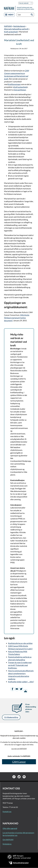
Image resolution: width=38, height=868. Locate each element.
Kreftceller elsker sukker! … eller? (21, 682)
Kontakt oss (7, 812)
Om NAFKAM (8, 840)
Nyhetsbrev (7, 844)
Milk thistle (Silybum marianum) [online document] (17, 318)
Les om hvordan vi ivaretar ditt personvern (18, 833)
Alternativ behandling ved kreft (16, 29)
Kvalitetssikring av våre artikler (20, 643)
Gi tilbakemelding (11, 717)
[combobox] (25, 15)
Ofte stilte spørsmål (10, 828)
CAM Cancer (19, 762)
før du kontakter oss (10, 835)
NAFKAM (8, 26)
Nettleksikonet (19, 26)
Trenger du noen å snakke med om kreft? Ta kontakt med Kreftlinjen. (20, 665)
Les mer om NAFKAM (19, 749)
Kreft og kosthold (11, 32)
